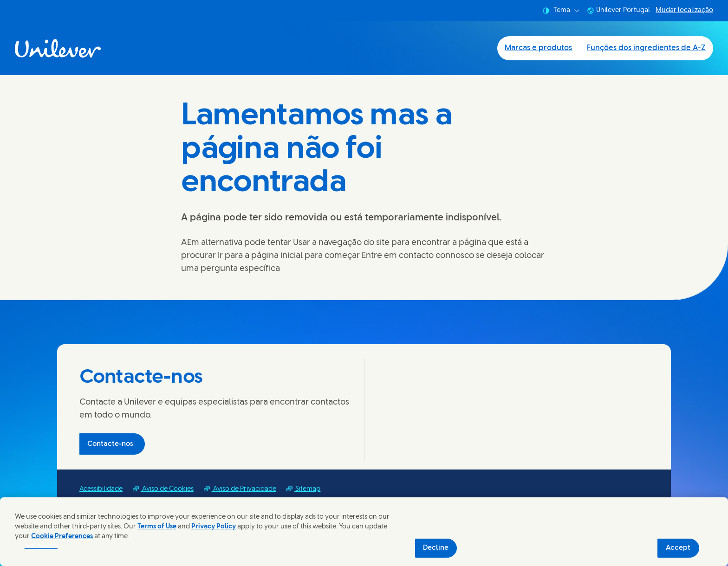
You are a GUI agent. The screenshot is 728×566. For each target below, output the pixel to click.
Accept (678, 548)
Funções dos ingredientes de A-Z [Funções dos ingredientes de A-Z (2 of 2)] (646, 48)
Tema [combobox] (561, 11)
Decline (436, 548)
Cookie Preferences (62, 537)
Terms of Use (157, 527)
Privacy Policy (214, 527)
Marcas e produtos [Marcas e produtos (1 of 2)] (538, 48)
